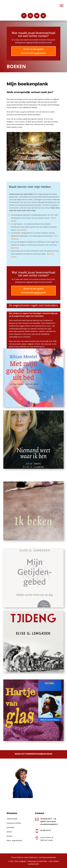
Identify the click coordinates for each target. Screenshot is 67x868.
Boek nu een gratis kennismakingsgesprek (33, 51)
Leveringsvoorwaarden (47, 857)
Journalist (10, 827)
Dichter (10, 836)
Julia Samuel (22, 230)
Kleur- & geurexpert (14, 840)
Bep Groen (15, 248)
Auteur (9, 832)
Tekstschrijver (12, 819)
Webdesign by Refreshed (37, 861)
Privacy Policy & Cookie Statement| (25, 857)
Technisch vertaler (14, 823)
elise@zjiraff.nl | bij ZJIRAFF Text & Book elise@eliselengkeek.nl (49, 821)
